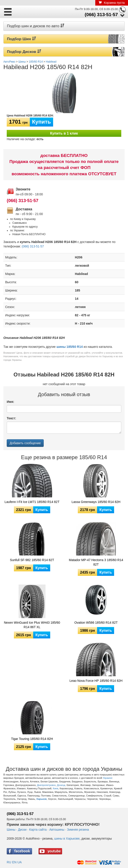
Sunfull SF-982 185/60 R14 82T (32, 560)
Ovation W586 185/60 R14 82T (96, 623)
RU (9, 862)
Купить (41, 122)
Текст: (11, 418)
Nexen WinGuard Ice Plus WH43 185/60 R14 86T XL (32, 625)
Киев (55, 788)
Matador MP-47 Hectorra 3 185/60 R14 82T (96, 562)
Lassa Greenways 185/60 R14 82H (96, 502)
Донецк (61, 785)
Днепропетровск (46, 785)
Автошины (57, 830)
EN (14, 862)
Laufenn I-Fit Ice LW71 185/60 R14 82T (32, 502)
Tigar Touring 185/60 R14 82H (32, 739)
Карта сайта (38, 830)
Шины (11, 830)
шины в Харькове (67, 838)
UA (19, 862)
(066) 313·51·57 (101, 14)
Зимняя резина (78, 830)
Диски (22, 830)
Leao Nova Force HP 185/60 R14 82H (96, 681)
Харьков (41, 799)
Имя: (10, 402)
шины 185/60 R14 (70, 347)
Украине (108, 778)
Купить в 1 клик (64, 133)
